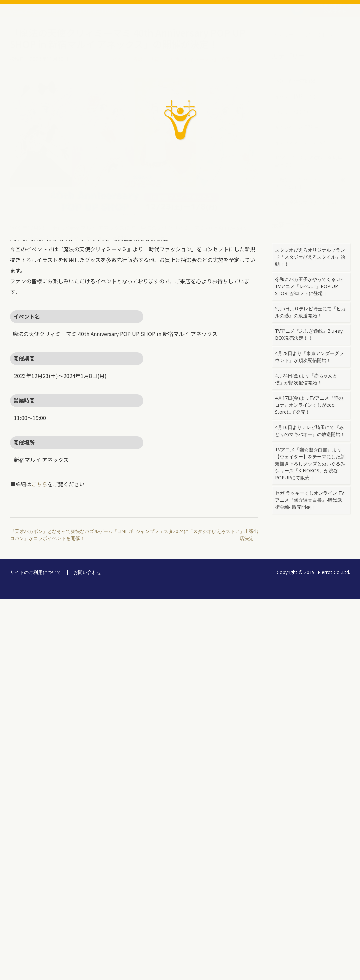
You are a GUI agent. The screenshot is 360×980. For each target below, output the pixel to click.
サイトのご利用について (36, 572)
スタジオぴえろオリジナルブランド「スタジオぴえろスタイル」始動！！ (310, 257)
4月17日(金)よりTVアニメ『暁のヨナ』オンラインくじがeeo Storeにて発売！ (309, 405)
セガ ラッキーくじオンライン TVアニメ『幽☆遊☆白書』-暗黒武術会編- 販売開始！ (309, 500)
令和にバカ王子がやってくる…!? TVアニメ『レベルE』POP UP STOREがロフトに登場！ (311, 286)
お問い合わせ (87, 572)
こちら (39, 484)
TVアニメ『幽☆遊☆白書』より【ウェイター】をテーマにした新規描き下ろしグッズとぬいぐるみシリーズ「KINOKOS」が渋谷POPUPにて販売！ (310, 463)
